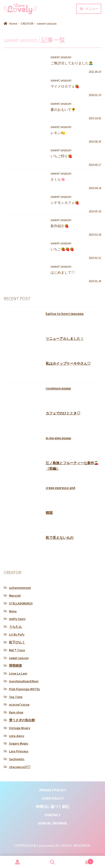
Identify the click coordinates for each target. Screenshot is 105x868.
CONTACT (52, 815)
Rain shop (16, 712)
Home (13, 23)
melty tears (17, 619)
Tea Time (16, 697)
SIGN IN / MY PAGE (52, 823)
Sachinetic (17, 759)
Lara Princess (19, 751)
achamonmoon (20, 588)
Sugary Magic (19, 743)
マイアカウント (18, 862)
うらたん (15, 627)
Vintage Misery (20, 728)
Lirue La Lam (18, 673)
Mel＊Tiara (17, 650)
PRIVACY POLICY (53, 790)
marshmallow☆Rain (24, 681)
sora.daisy (17, 736)
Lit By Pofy (17, 634)
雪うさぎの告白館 (22, 720)
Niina (13, 611)
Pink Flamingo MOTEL (25, 689)
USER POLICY (53, 798)
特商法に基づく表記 (53, 806)
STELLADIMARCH (21, 603)
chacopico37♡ (20, 767)
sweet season (19, 658)
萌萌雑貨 (15, 666)
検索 (53, 862)
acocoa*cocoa (19, 704)
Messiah (15, 595)
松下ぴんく (17, 642)
